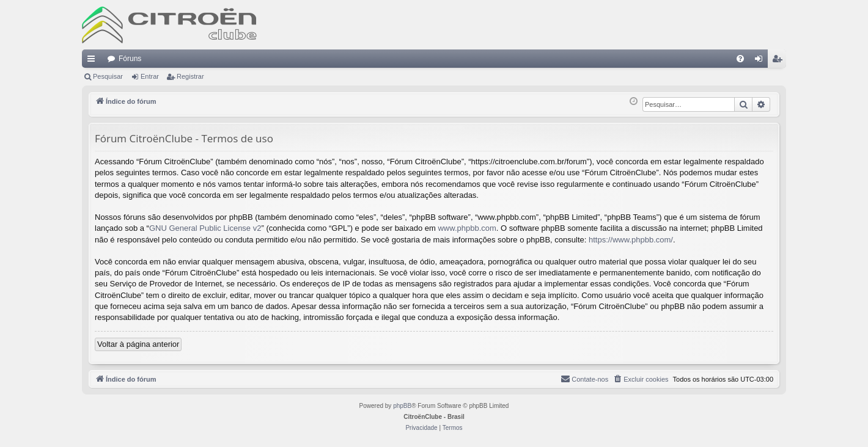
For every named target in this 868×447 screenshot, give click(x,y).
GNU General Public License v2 (205, 228)
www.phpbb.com (467, 228)
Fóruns (130, 59)
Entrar (150, 76)
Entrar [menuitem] (761, 61)
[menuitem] (740, 59)
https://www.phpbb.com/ (631, 240)
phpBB (402, 406)
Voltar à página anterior (138, 344)
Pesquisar (108, 76)
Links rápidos (94, 61)
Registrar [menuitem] (780, 61)
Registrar (190, 76)
